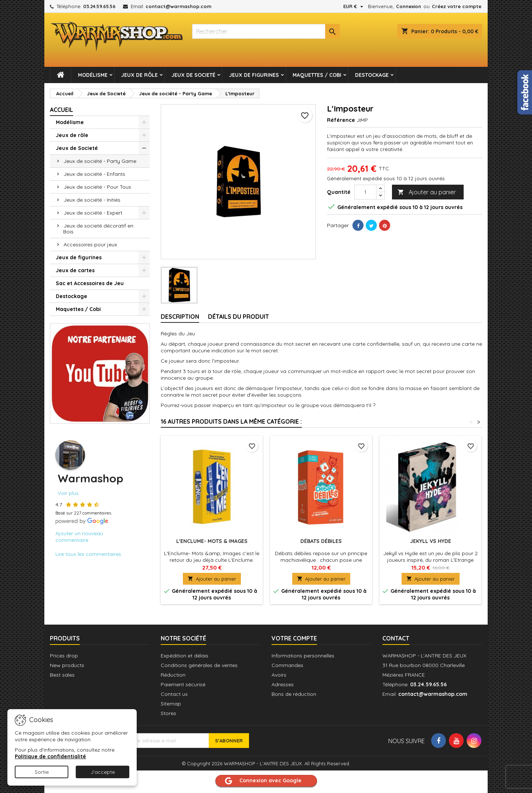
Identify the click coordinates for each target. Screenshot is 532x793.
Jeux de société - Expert (93, 213)
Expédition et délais (185, 656)
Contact (396, 638)
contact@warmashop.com (178, 6)
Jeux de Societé (193, 75)
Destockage (372, 75)
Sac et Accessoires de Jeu (90, 283)
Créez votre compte (457, 6)
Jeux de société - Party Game (100, 161)
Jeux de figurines (254, 75)
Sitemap (171, 704)
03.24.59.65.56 (99, 6)
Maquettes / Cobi (317, 75)
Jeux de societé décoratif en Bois (98, 229)
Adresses (283, 684)
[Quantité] (365, 192)
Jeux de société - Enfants (94, 174)
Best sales (62, 675)
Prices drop (64, 656)
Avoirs (279, 675)
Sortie (42, 772)
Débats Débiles (321, 541)
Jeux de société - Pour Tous (97, 187)
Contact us (174, 694)
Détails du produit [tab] (238, 317)
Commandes (287, 665)
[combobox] (266, 31)
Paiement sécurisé (183, 684)
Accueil (62, 110)
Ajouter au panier (427, 192)
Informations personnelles (303, 656)
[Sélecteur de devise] (354, 6)
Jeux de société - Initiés (92, 200)
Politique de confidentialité (50, 756)
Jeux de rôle (139, 75)
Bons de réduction (294, 694)
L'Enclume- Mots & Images (212, 541)
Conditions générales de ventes (199, 665)
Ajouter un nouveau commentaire (79, 537)
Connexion (409, 6)
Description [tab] (180, 317)
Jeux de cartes (75, 270)
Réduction (173, 675)
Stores (168, 713)
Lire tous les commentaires (88, 554)
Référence (341, 120)
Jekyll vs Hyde (431, 541)
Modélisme (93, 75)
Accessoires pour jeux (90, 245)
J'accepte (103, 772)
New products (67, 665)
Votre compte (294, 638)
